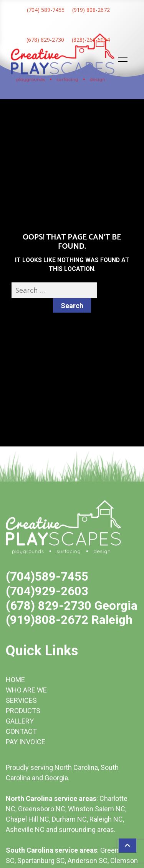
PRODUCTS (23, 711)
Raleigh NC (106, 819)
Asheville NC (25, 829)
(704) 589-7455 (46, 10)
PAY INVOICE (26, 742)
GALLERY (20, 721)
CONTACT (21, 731)
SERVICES (21, 700)
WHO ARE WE (26, 690)
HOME (15, 680)
